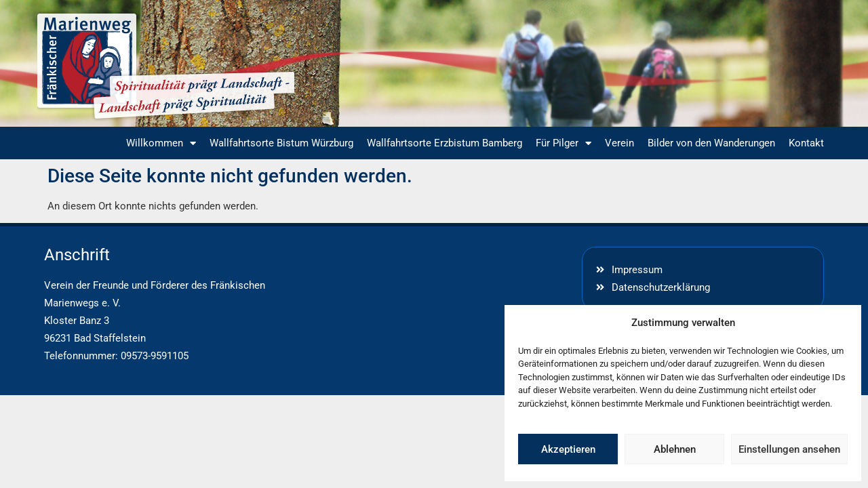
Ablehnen (675, 449)
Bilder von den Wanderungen (711, 143)
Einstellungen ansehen (789, 449)
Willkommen (161, 143)
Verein (619, 143)
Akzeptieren (568, 449)
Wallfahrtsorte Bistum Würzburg (281, 143)
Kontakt (806, 143)
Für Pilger (564, 143)
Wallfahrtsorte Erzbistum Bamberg (445, 143)
